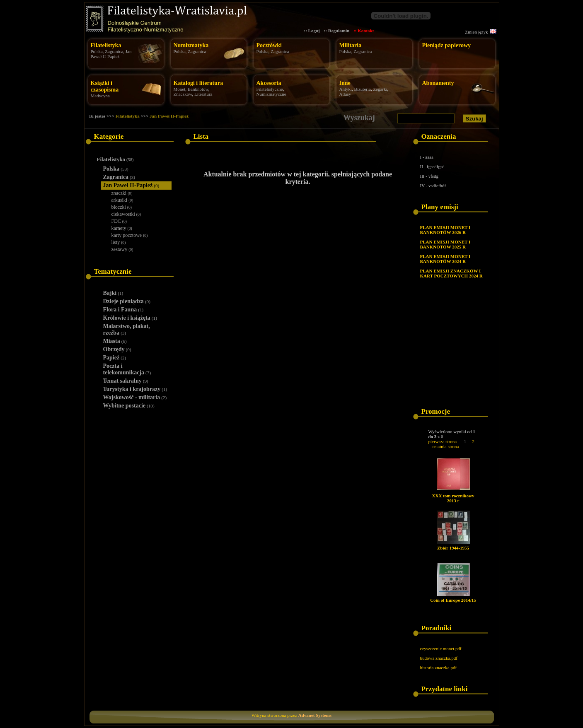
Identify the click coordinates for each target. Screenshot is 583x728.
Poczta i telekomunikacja (127, 369)
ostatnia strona (446, 446)
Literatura (203, 94)
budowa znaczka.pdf (439, 658)
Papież (115, 358)
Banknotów (198, 89)
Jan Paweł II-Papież (111, 54)
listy (119, 242)
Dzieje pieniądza (127, 301)
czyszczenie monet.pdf (441, 648)
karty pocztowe (130, 235)
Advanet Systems (315, 715)
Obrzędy (117, 349)
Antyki (346, 89)
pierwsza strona (443, 441)
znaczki (122, 193)
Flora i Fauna (123, 310)
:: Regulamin (337, 31)
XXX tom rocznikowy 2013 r (453, 498)
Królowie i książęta (130, 318)
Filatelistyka (106, 45)
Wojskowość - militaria (135, 397)
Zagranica (114, 51)
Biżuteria (363, 89)
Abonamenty (438, 83)
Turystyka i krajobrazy (135, 389)
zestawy (122, 249)
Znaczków (183, 94)
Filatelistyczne (270, 89)
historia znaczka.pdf (439, 668)
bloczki (122, 207)
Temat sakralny (126, 381)
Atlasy (345, 94)
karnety (122, 228)
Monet (180, 89)
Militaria (351, 45)
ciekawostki (126, 214)
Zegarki (380, 89)
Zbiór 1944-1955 (453, 548)
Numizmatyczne (271, 94)
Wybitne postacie (129, 406)
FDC (119, 221)
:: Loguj (312, 31)
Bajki (113, 293)
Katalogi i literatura (198, 83)
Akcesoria (269, 83)
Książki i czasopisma (105, 86)
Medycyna (100, 96)
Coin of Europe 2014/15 (453, 600)
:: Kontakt (364, 31)
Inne (345, 83)
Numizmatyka (191, 45)
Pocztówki (269, 45)
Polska (97, 51)
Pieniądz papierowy (447, 45)
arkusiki (122, 200)
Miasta (115, 341)
